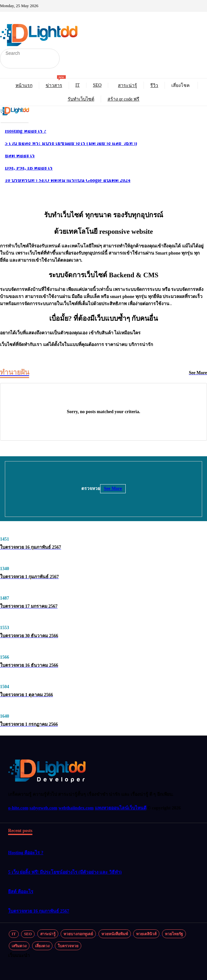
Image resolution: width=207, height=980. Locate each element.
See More (113, 489)
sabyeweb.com (43, 808)
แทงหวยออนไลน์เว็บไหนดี (121, 808)
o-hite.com (18, 808)
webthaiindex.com (76, 808)
